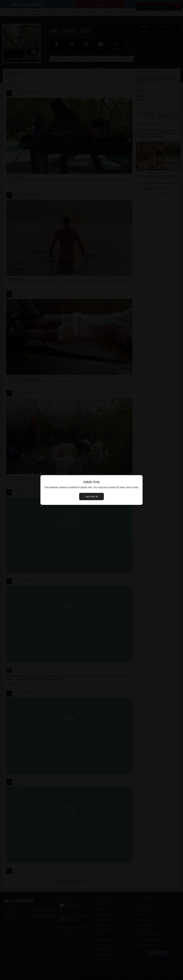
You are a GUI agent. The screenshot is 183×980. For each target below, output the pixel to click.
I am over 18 (91, 496)
